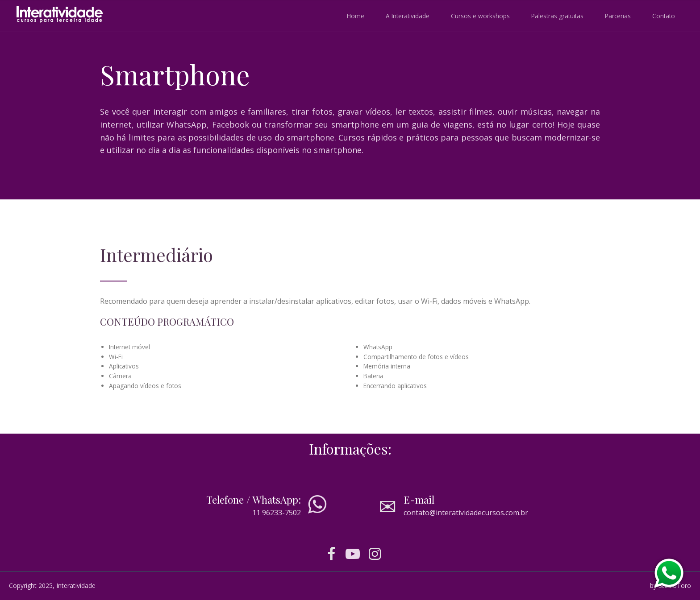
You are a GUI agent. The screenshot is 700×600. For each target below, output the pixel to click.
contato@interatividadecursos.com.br (466, 513)
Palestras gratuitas (557, 16)
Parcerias (618, 16)
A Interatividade (408, 16)
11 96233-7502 (277, 513)
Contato (664, 16)
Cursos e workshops (480, 16)
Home (356, 16)
